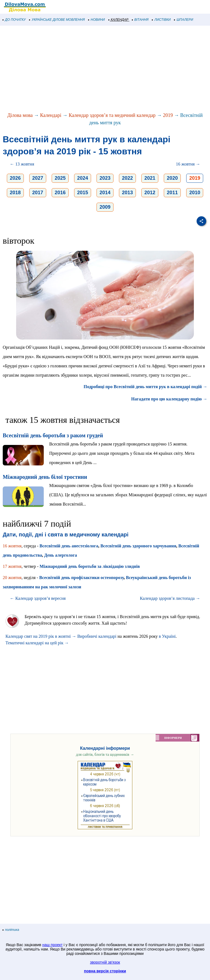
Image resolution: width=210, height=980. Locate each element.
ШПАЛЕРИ (184, 20)
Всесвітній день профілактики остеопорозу (81, 578)
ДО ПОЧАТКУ (14, 20)
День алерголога (61, 555)
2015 (83, 193)
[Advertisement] (105, 69)
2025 (60, 178)
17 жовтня (12, 566)
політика (11, 930)
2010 (195, 193)
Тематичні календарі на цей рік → (37, 643)
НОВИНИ (97, 20)
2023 (105, 178)
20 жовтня (12, 578)
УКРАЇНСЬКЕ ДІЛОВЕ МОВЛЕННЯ (57, 20)
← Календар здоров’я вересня (38, 598)
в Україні (167, 636)
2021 (150, 178)
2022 (127, 178)
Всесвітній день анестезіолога (69, 546)
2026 (15, 178)
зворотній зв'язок (105, 962)
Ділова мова (20, 115)
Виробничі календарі (97, 636)
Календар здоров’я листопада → (170, 598)
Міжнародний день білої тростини (45, 477)
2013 (127, 193)
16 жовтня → (188, 164)
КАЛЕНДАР (119, 20)
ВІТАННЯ (140, 20)
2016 (60, 193)
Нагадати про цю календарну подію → (169, 399)
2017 (38, 193)
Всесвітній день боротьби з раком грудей (53, 435)
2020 (172, 178)
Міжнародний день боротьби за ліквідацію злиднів (90, 566)
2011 (172, 193)
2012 (150, 193)
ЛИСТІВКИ (161, 20)
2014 (105, 193)
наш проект (52, 945)
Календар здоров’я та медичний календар (112, 115)
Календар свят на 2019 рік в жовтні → (41, 636)
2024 (83, 178)
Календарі (51, 115)
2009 (105, 207)
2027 (38, 178)
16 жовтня (12, 546)
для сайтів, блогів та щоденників (105, 755)
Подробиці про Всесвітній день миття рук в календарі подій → (145, 387)
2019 (168, 115)
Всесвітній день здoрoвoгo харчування (138, 546)
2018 (15, 193)
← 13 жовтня (22, 164)
